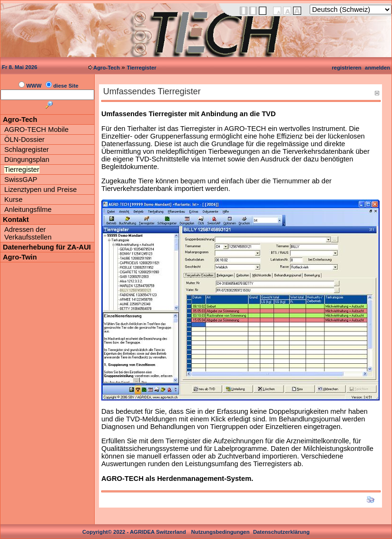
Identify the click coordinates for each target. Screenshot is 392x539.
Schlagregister (27, 150)
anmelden (377, 68)
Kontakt (16, 220)
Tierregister (141, 68)
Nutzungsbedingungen (220, 532)
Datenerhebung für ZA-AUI (47, 247)
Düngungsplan (27, 160)
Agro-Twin (20, 257)
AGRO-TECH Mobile (36, 130)
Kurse (13, 200)
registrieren (346, 68)
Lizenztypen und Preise (40, 190)
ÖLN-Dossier (24, 140)
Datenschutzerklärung (281, 532)
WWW (34, 86)
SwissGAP (21, 180)
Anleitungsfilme (28, 210)
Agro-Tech (107, 68)
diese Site (66, 86)
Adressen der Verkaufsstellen (28, 233)
